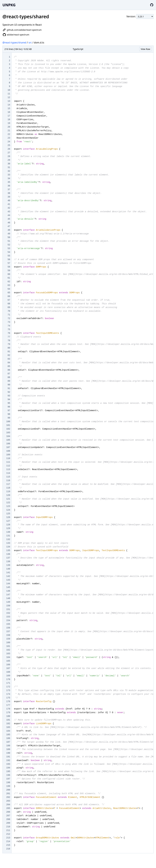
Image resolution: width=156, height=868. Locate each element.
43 (9, 212)
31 (9, 167)
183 (8, 727)
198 (8, 783)
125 (8, 514)
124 (8, 510)
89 (9, 381)
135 (8, 550)
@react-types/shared (14, 43)
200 (8, 790)
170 (8, 679)
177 (8, 705)
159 (8, 639)
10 (9, 90)
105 (8, 440)
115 (8, 477)
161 (8, 646)
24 (9, 142)
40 (9, 201)
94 (9, 399)
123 (8, 506)
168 (8, 672)
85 (9, 366)
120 (8, 495)
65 (9, 293)
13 (9, 101)
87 (9, 374)
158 (8, 635)
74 (9, 326)
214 (8, 841)
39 (9, 197)
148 (8, 598)
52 (9, 245)
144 (8, 584)
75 (9, 329)
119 (8, 492)
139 (8, 565)
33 (9, 175)
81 (9, 352)
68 (9, 304)
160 (8, 643)
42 (9, 208)
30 (9, 164)
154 (8, 620)
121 (8, 499)
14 (9, 105)
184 (8, 731)
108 (8, 451)
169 (8, 676)
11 (9, 94)
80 (9, 348)
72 (9, 318)
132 (8, 539)
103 (8, 433)
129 (8, 528)
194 (8, 768)
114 (8, 473)
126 (8, 517)
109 (8, 455)
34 (9, 178)
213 (8, 838)
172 (8, 687)
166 (8, 665)
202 (8, 797)
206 (8, 812)
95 (9, 403)
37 (9, 190)
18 (9, 120)
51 (9, 241)
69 (9, 307)
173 (8, 690)
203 (8, 801)
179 (8, 713)
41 (9, 204)
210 (8, 827)
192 (8, 760)
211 (8, 830)
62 (9, 282)
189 (8, 749)
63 (9, 285)
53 (9, 248)
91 (9, 388)
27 (9, 153)
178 (8, 709)
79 (9, 344)
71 (9, 315)
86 (9, 370)
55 (9, 256)
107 (8, 447)
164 (8, 657)
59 (9, 271)
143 (8, 580)
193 (8, 764)
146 (8, 591)
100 (8, 422)
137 (8, 558)
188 (8, 746)
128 (8, 525)
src (30, 43)
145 (8, 587)
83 (9, 359)
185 (8, 735)
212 (8, 834)
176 (8, 701)
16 (9, 112)
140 (8, 569)
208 (8, 819)
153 (8, 617)
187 (8, 742)
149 (8, 602)
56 (9, 260)
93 (9, 396)
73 (9, 322)
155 (8, 624)
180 (8, 716)
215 (8, 845)
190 (8, 753)
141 (8, 573)
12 (9, 97)
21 (9, 131)
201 (8, 794)
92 (9, 392)
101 (8, 425)
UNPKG (9, 5)
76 (9, 333)
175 (8, 698)
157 (8, 632)
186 (8, 738)
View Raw (145, 49)
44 (9, 215)
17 (9, 116)
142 (8, 576)
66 (9, 296)
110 (8, 458)
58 (9, 267)
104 (8, 436)
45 (9, 219)
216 (8, 849)
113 (8, 469)
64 (9, 289)
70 (9, 311)
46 (9, 223)
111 (8, 462)
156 (8, 628)
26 (9, 149)
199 (8, 786)
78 (9, 341)
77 (9, 337)
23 (9, 138)
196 (8, 775)
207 (8, 816)
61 (9, 278)
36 (9, 186)
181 (8, 720)
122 (8, 503)
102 (8, 429)
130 (8, 532)
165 (8, 661)
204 (8, 805)
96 (9, 407)
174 (8, 694)
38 (9, 193)
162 (8, 650)
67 (9, 300)
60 (9, 274)
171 (8, 683)
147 (8, 595)
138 (8, 562)
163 (8, 654)
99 (9, 418)
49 (9, 234)
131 (8, 536)
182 (8, 724)
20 (9, 127)
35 (9, 182)
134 (8, 547)
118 (8, 488)
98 (9, 414)
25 (9, 145)
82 (9, 355)
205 (8, 808)
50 (9, 237)
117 (8, 484)
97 (9, 411)
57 (9, 263)
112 (8, 466)
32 (9, 171)
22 (9, 134)
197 (8, 779)
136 (8, 554)
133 (8, 543)
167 (8, 668)
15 (9, 108)
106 (8, 444)
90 (9, 385)
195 (8, 771)
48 (9, 230)
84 (9, 363)
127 (8, 521)
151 (8, 609)
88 (9, 377)
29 (9, 160)
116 (8, 480)
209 (8, 823)
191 (8, 757)
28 (9, 156)
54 (9, 252)
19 (9, 123)
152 (8, 613)
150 (8, 606)
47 (9, 226)
